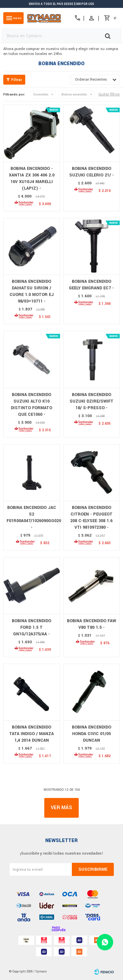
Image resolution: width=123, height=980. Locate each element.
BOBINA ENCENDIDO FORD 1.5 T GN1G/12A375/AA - (31, 627)
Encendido (41, 94)
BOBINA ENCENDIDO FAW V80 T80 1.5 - (92, 624)
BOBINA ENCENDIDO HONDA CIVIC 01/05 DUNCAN (92, 734)
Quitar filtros (109, 94)
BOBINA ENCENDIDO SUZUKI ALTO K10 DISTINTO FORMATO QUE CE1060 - (31, 405)
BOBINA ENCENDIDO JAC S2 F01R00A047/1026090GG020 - (32, 517)
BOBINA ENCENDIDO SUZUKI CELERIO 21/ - (92, 172)
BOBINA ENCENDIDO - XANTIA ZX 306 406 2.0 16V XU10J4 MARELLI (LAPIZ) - (32, 178)
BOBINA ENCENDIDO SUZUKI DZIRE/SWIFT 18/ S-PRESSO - (92, 401)
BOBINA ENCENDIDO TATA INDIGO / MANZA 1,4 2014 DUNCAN (31, 734)
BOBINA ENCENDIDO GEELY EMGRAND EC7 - (91, 285)
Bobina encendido (74, 94)
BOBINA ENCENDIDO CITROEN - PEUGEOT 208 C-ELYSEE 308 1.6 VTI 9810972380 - (91, 517)
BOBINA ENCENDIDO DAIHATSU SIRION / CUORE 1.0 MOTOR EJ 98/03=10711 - (32, 291)
